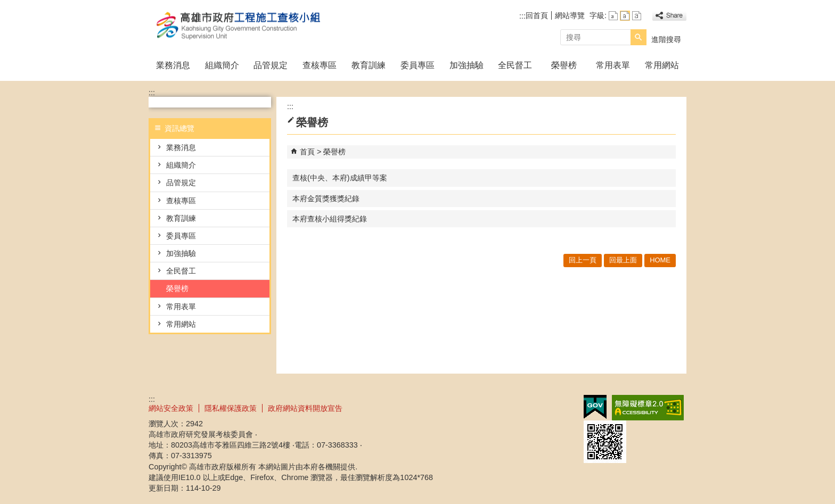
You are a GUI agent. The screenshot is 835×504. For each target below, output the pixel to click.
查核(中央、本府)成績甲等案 (340, 178)
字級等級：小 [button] (613, 16)
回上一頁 (583, 260)
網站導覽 (570, 15)
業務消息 (173, 65)
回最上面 (623, 260)
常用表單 (613, 65)
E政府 (595, 407)
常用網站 (662, 65)
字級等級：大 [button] (637, 16)
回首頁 (537, 15)
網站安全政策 (171, 408)
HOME (660, 260)
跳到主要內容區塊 (6, 6)
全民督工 (515, 65)
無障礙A (648, 408)
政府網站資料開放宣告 (305, 408)
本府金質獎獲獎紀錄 (326, 199)
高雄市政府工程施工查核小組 (239, 26)
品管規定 (271, 65)
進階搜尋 (666, 39)
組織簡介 (222, 65)
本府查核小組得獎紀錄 (330, 219)
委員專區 (418, 65)
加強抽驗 (466, 65)
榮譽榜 (564, 65)
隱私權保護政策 (231, 408)
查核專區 (320, 65)
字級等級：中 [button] (625, 16)
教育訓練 (369, 65)
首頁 (307, 152)
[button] (638, 37)
